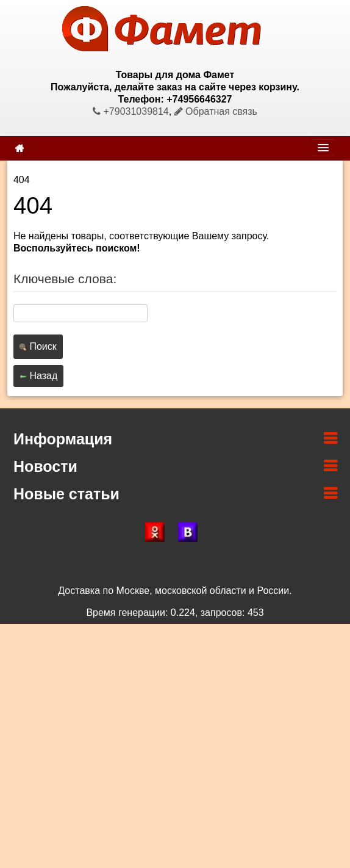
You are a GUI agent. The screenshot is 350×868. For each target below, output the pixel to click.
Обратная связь (216, 111)
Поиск (38, 346)
